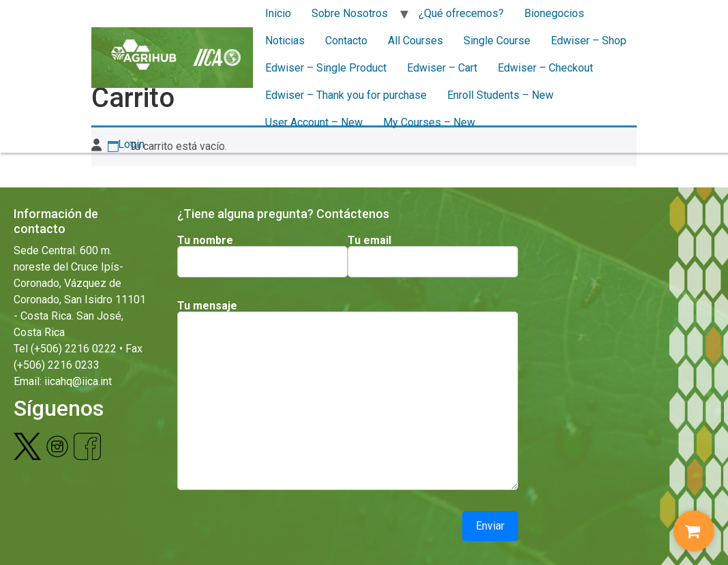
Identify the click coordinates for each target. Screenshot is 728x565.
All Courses (415, 41)
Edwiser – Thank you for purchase (346, 95)
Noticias (285, 41)
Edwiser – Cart (442, 68)
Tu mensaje (207, 306)
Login (118, 144)
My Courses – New (429, 122)
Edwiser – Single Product (326, 68)
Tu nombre (205, 241)
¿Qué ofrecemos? (461, 13)
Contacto (346, 41)
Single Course (497, 41)
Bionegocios (554, 13)
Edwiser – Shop (589, 41)
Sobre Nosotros (350, 13)
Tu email (369, 241)
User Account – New (314, 122)
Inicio (278, 13)
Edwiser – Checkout (545, 68)
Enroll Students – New (500, 95)
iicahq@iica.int (78, 381)
